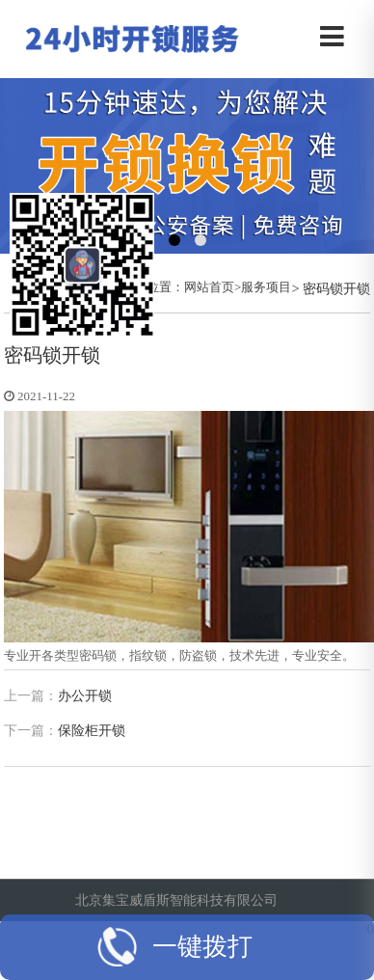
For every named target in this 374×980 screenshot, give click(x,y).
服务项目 (266, 287)
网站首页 (209, 287)
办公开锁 (85, 696)
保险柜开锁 (92, 731)
